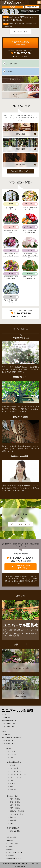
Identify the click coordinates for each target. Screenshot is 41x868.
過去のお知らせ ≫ (20, 32)
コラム (13, 758)
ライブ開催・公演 (17, 814)
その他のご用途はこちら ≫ (20, 171)
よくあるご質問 (13, 843)
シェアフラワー (16, 777)
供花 (12, 786)
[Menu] (39, 2)
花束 (12, 780)
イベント (13, 754)
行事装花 (13, 820)
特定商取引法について (15, 859)
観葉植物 (13, 790)
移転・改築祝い (16, 799)
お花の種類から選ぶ (14, 762)
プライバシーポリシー (15, 852)
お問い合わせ (12, 846)
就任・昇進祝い (16, 805)
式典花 (13, 783)
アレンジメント (16, 771)
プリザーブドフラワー (18, 774)
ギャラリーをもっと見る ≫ (21, 524)
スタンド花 (14, 768)
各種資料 (10, 840)
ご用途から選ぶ (12, 796)
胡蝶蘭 (13, 765)
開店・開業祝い (16, 802)
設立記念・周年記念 (17, 811)
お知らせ (10, 748)
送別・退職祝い (16, 808)
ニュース (13, 751)
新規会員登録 (15, 831)
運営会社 (10, 849)
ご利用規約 (11, 856)
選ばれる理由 (12, 837)
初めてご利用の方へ (14, 828)
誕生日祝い (14, 817)
